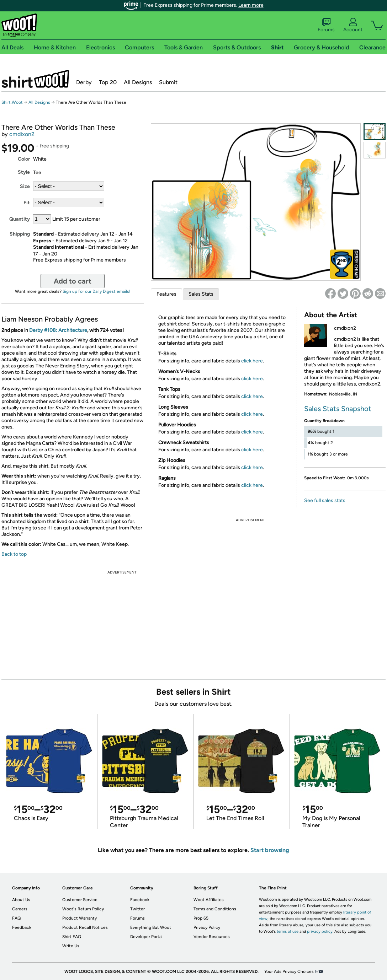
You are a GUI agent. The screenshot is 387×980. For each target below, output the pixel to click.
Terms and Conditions (215, 909)
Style (24, 172)
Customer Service (80, 900)
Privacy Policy (207, 927)
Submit (168, 82)
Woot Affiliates (209, 900)
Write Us (71, 946)
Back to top (14, 554)
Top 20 (108, 82)
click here (252, 361)
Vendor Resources (212, 937)
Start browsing (270, 850)
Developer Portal (146, 937)
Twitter (137, 909)
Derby (84, 82)
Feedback (22, 927)
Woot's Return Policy (83, 909)
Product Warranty (79, 918)
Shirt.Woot (35, 79)
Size (25, 186)
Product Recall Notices (85, 927)
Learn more (251, 5)
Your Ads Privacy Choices (289, 971)
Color (24, 159)
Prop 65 (201, 918)
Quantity (20, 219)
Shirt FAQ (72, 937)
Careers (20, 909)
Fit (27, 203)
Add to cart (73, 281)
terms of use (288, 931)
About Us (21, 900)
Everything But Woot (151, 927)
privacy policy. (320, 931)
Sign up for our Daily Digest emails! (97, 291)
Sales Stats (201, 294)
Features (166, 294)
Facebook (140, 900)
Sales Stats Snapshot (338, 409)
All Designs (138, 82)
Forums (326, 25)
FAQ (16, 918)
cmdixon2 (22, 134)
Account (353, 25)
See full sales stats (325, 500)
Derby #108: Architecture (58, 330)
